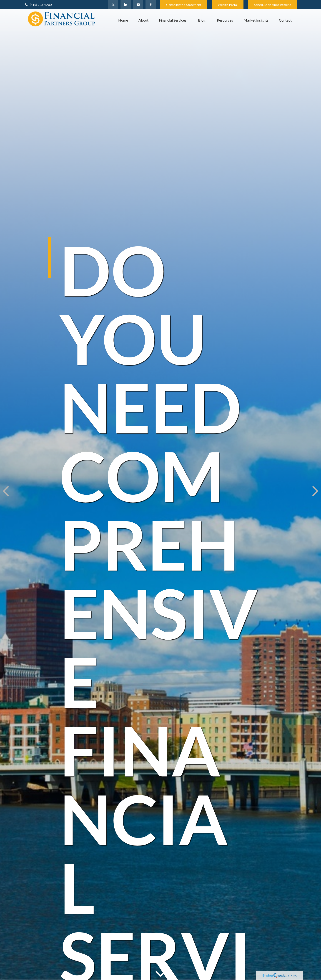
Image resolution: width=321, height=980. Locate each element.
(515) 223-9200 (38, 5)
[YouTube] (138, 5)
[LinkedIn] (126, 5)
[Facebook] (151, 5)
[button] (123, 20)
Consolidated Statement (184, 5)
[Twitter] (113, 5)
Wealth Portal (228, 5)
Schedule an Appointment (272, 5)
